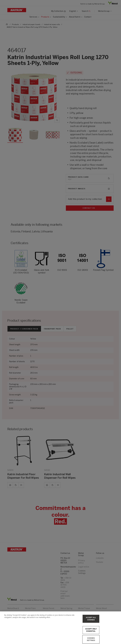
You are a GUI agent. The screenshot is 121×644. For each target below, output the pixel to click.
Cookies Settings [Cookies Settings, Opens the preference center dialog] (91, 639)
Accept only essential (91, 630)
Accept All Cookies (91, 619)
